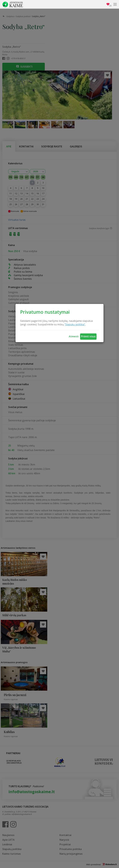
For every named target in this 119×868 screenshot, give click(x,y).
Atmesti (74, 336)
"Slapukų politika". (75, 324)
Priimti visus (88, 336)
